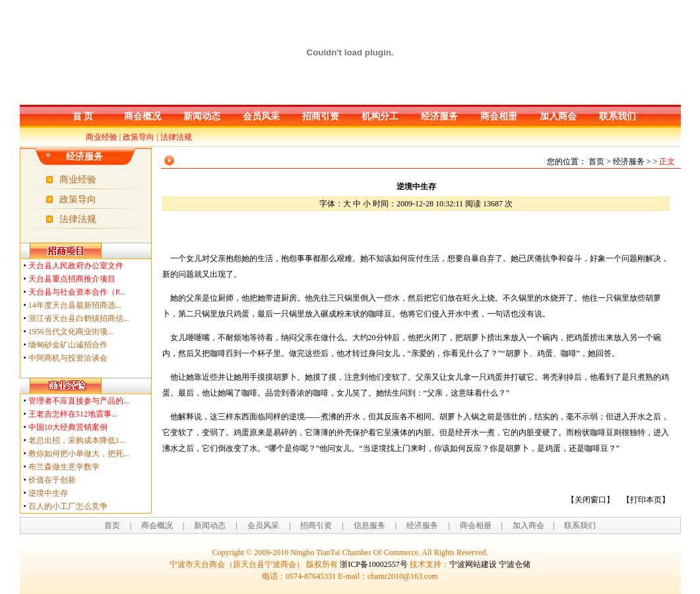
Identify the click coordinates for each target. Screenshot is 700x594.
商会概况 (143, 116)
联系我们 (618, 116)
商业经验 (102, 137)
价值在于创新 (52, 480)
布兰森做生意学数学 (64, 467)
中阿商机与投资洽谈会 (68, 358)
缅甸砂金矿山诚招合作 (68, 345)
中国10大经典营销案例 (68, 427)
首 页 (83, 116)
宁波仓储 (515, 564)
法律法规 (176, 137)
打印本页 (646, 500)
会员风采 (261, 116)
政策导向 (139, 137)
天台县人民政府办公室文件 (76, 266)
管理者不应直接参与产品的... (79, 401)
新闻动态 (202, 116)
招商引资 (321, 116)
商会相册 (499, 116)
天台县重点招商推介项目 (72, 279)
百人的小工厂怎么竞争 (68, 506)
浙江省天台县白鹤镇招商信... (79, 318)
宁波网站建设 (473, 564)
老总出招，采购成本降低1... (77, 440)
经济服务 (439, 116)
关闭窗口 (590, 500)
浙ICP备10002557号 (374, 564)
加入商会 (558, 116)
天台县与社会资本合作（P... (77, 292)
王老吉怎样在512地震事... (73, 414)
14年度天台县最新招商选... (75, 305)
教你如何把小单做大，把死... (79, 454)
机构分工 (380, 116)
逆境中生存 (48, 493)
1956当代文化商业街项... (71, 332)
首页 (112, 525)
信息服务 (369, 525)
